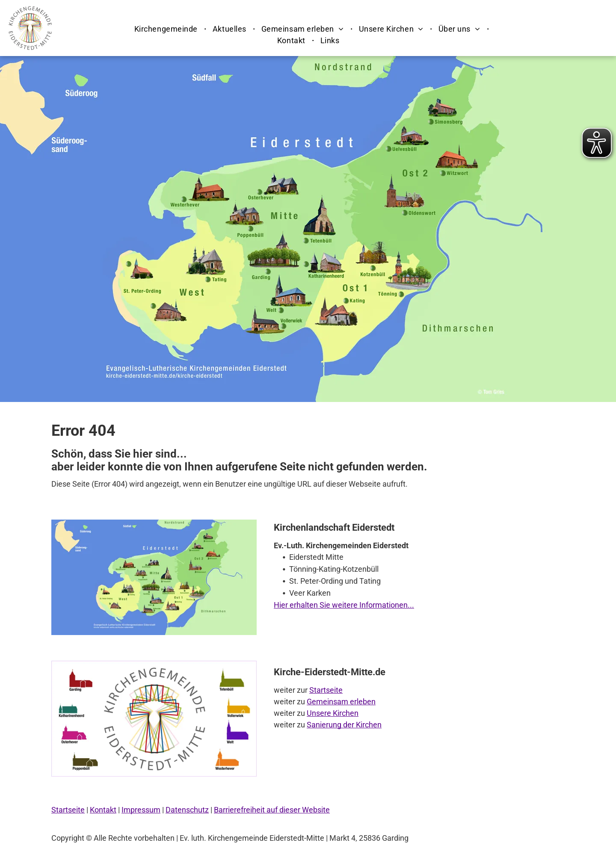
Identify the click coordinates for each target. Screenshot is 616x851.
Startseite (326, 690)
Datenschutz (187, 810)
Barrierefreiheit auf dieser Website (272, 810)
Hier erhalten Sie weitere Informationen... (344, 605)
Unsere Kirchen (333, 713)
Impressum (141, 810)
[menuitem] (167, 29)
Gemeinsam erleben (341, 702)
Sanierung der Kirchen (344, 725)
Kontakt (103, 810)
